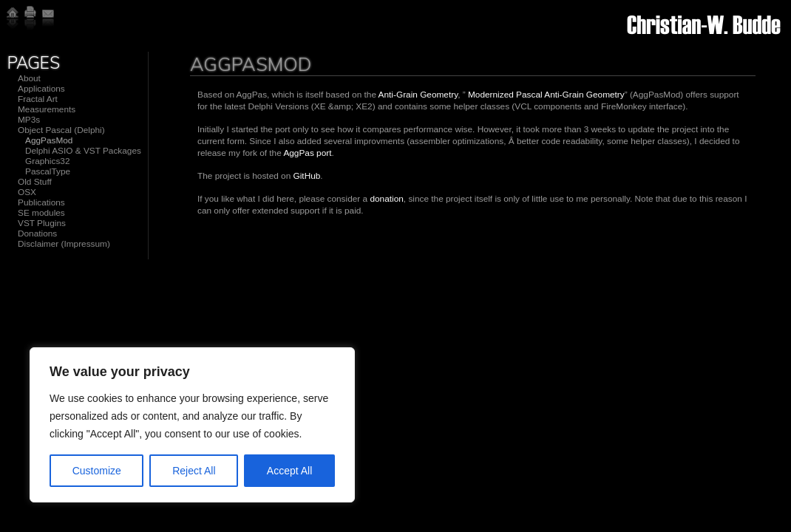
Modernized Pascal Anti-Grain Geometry (546, 95)
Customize (97, 471)
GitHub (307, 176)
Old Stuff (35, 182)
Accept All (289, 471)
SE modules (41, 213)
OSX (27, 192)
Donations (37, 233)
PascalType (48, 171)
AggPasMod (49, 140)
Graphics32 (48, 161)
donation (386, 199)
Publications (41, 202)
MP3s (29, 120)
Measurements (47, 109)
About (29, 78)
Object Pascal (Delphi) (61, 130)
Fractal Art (38, 99)
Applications (41, 89)
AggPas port (307, 153)
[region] (192, 425)
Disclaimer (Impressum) (64, 244)
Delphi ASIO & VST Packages (83, 151)
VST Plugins (42, 223)
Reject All (194, 471)
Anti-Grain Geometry (418, 95)
